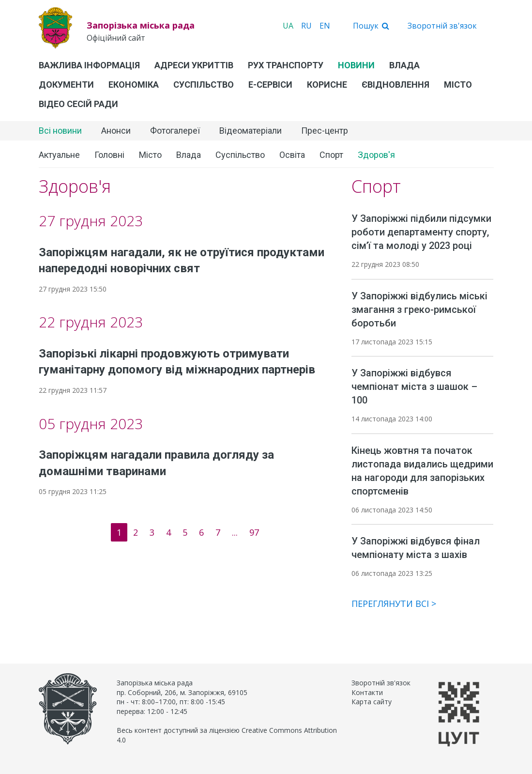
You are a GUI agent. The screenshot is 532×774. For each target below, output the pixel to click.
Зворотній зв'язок (442, 26)
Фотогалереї (175, 131)
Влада (404, 65)
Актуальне (59, 155)
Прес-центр (325, 131)
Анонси (116, 131)
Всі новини (60, 131)
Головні (109, 155)
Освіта (292, 155)
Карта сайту (372, 702)
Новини (356, 65)
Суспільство (204, 85)
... (235, 532)
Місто (458, 85)
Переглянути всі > (394, 604)
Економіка (134, 85)
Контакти (367, 692)
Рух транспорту (286, 65)
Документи (66, 85)
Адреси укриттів (194, 65)
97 (254, 532)
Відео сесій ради (78, 104)
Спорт (331, 155)
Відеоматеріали (251, 131)
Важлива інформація (89, 65)
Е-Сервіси (270, 85)
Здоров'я (376, 155)
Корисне (327, 85)
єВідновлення (395, 85)
